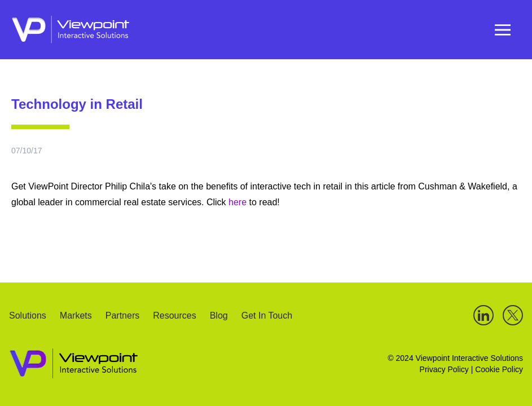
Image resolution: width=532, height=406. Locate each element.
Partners (122, 316)
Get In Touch (267, 316)
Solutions (28, 316)
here (239, 202)
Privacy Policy (444, 369)
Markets (76, 316)
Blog (219, 316)
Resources (174, 316)
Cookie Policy (499, 369)
